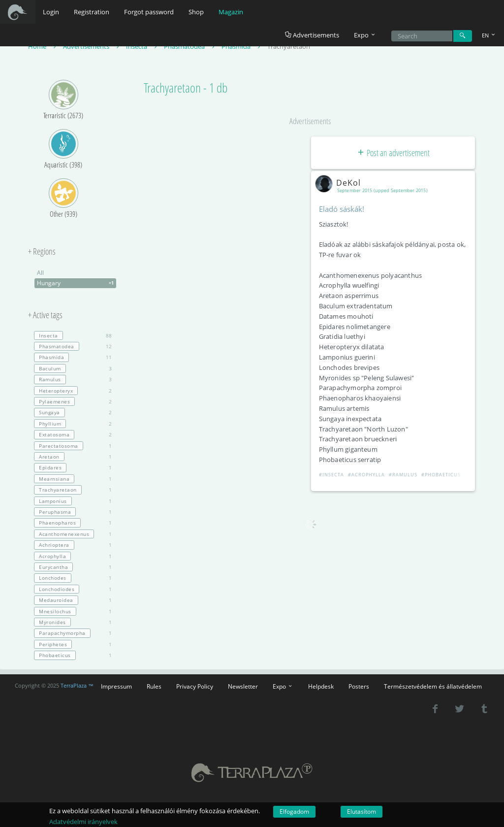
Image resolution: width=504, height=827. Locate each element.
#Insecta (331, 475)
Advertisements (312, 35)
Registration (92, 12)
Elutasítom (362, 811)
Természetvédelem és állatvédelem (433, 686)
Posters (359, 686)
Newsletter (243, 686)
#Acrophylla (366, 475)
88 (73, 335)
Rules (154, 686)
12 (73, 346)
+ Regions (42, 252)
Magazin (231, 12)
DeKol (340, 183)
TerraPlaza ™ (77, 686)
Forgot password (149, 12)
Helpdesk (321, 686)
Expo (283, 686)
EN (489, 35)
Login (51, 12)
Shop (196, 12)
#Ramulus (403, 475)
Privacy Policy (195, 686)
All (40, 273)
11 (73, 357)
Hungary (77, 283)
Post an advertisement (393, 153)
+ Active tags (45, 315)
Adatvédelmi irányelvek (83, 822)
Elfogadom (294, 811)
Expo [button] (365, 35)
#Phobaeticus (441, 475)
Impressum (116, 686)
